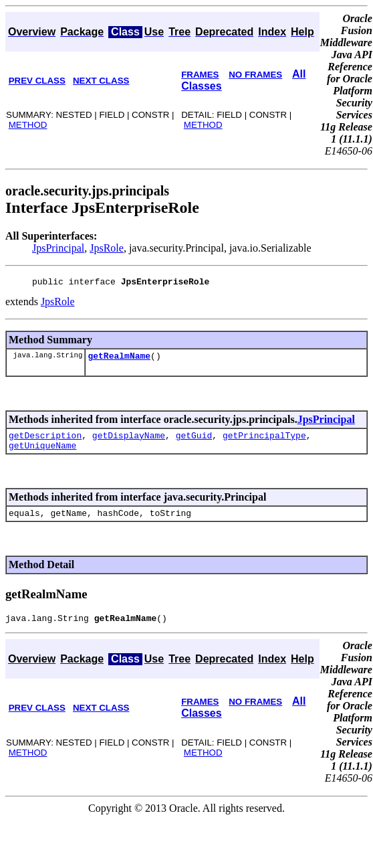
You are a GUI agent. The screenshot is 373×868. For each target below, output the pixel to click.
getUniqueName (42, 453)
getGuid (194, 441)
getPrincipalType (264, 441)
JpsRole (107, 248)
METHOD (28, 125)
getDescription (45, 441)
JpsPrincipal (58, 248)
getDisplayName (129, 441)
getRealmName (119, 359)
